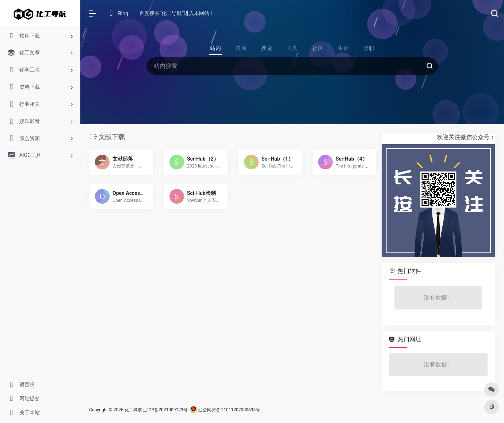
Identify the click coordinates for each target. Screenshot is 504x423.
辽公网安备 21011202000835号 (225, 410)
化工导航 (133, 410)
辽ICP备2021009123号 (165, 410)
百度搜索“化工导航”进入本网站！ (177, 13)
